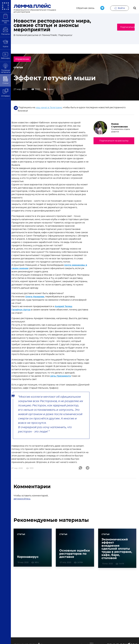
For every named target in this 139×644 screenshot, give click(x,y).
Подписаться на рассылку (114, 142)
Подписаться (123, 27)
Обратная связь (85, 8)
